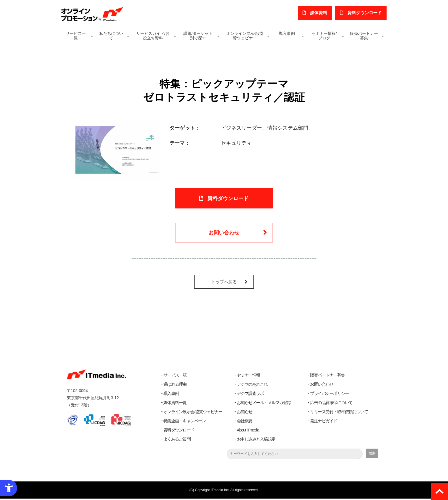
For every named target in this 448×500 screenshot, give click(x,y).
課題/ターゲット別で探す (198, 36)
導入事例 (287, 33)
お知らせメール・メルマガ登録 (264, 404)
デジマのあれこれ (252, 386)
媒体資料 (319, 13)
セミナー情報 (248, 376)
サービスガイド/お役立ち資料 (153, 36)
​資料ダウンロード (365, 13)
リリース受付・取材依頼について (339, 413)
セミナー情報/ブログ (324, 36)
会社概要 (245, 422)
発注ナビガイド (324, 422)
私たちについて (111, 36)
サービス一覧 (76, 36)
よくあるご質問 (177, 440)
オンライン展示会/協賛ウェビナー (245, 36)
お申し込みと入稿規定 (256, 440)
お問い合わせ (224, 234)
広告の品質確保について (331, 404)
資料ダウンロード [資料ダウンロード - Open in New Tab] (228, 199)
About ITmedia (248, 431)
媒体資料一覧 (175, 404)
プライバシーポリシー (329, 395)
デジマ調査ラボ (250, 395)
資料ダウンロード (179, 431)
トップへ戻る (224, 283)
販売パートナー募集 (364, 36)
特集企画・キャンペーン (185, 422)
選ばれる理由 (175, 386)
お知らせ (245, 413)
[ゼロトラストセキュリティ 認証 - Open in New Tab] (118, 149)
